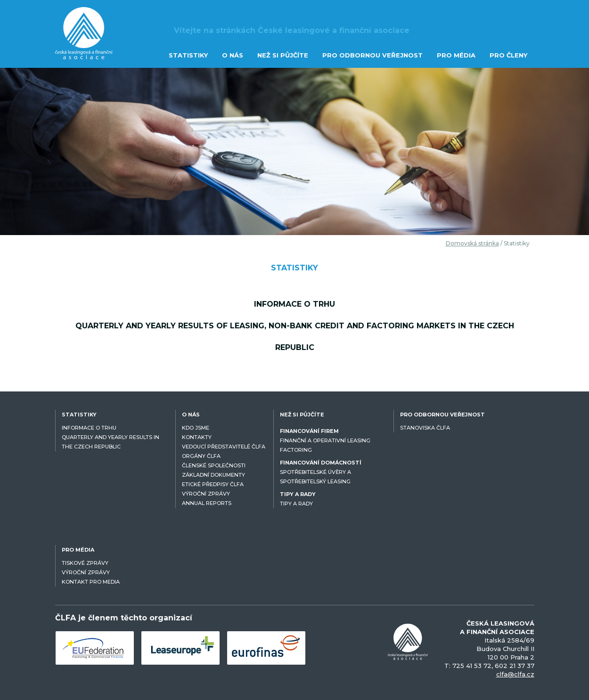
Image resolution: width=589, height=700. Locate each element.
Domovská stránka (472, 243)
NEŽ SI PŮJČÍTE (283, 55)
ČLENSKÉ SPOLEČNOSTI (214, 465)
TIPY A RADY (296, 504)
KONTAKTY (197, 437)
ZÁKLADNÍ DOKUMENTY (213, 475)
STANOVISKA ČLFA (425, 428)
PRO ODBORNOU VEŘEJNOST (372, 55)
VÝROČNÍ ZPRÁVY (206, 494)
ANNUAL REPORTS (207, 503)
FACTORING (296, 450)
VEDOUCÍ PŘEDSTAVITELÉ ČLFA (224, 447)
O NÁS (233, 55)
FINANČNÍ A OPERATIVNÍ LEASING (325, 440)
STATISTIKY (188, 55)
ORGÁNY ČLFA (201, 456)
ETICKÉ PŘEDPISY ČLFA (213, 484)
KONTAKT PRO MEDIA (91, 582)
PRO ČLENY (508, 55)
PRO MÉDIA (456, 55)
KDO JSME (196, 428)
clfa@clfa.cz (515, 674)
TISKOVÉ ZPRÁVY (85, 563)
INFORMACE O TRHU (89, 428)
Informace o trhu (294, 304)
